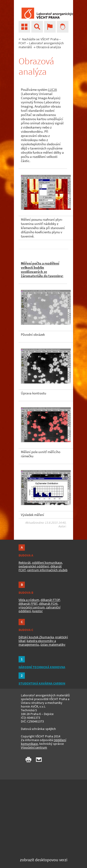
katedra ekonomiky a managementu (37, 643)
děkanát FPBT (28, 604)
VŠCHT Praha (50, 39)
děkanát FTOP (50, 600)
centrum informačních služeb (47, 570)
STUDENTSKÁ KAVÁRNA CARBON (42, 683)
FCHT (22, 43)
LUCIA (52, 90)
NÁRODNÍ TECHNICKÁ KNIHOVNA (42, 667)
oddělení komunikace (47, 563)
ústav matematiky (53, 644)
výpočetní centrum (32, 607)
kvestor (37, 611)
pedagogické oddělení (34, 566)
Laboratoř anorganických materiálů (41, 45)
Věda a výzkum (29, 600)
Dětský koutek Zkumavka (36, 637)
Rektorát (25, 563)
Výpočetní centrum (34, 747)
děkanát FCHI (48, 604)
